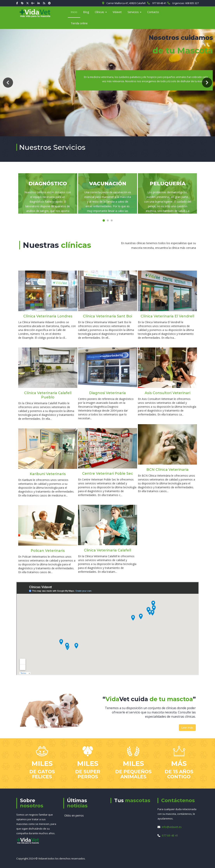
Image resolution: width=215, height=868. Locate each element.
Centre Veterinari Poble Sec (108, 474)
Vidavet (117, 12)
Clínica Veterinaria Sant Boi (107, 316)
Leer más (187, 727)
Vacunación (108, 184)
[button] (8, 83)
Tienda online (79, 23)
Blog (86, 12)
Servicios (134, 12)
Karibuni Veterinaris (48, 474)
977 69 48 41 (159, 3)
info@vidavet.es (172, 827)
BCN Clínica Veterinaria (168, 470)
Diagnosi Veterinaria (107, 393)
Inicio (74, 12)
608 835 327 (192, 3)
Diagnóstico (48, 184)
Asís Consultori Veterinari (168, 393)
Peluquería (168, 184)
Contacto (153, 12)
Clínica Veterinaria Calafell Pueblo (48, 395)
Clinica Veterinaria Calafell (107, 550)
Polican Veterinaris (48, 551)
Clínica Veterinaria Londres (48, 316)
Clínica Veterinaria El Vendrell (167, 316)
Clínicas (101, 12)
